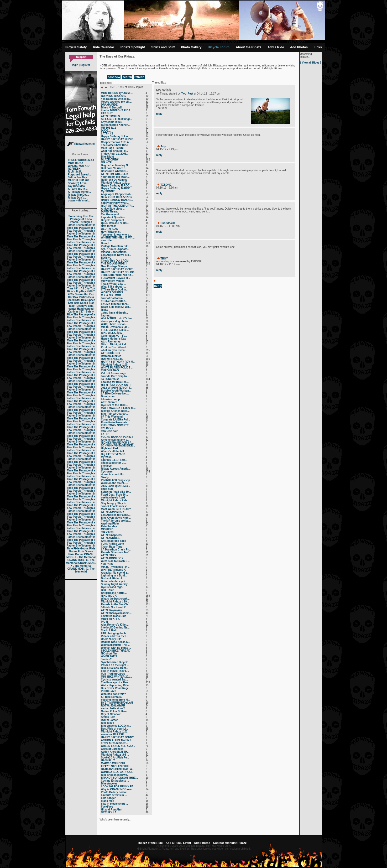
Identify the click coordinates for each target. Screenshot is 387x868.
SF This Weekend (112, 417)
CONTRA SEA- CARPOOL (117, 772)
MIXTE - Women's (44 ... (116, 327)
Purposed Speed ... (80, 175)
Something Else (78, 216)
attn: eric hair (109, 431)
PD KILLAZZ (109, 691)
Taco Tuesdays (78, 306)
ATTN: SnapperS (111, 535)
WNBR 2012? (109, 656)
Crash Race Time (112, 547)
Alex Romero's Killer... (115, 625)
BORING (106, 258)
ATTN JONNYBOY (112, 558)
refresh (139, 77)
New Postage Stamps (114, 266)
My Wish (106, 457)
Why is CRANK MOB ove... (118, 789)
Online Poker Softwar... (115, 711)
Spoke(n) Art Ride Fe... (115, 758)
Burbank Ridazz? (112, 578)
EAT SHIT (107, 113)
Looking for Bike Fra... (115, 382)
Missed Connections (114, 252)
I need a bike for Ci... (114, 463)
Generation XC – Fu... (114, 336)
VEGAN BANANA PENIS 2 (117, 437)
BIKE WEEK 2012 (112, 333)
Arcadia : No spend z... (115, 573)
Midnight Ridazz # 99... (115, 602)
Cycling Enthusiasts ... (115, 781)
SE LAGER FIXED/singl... (117, 119)
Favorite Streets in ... (114, 795)
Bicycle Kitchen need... (115, 411)
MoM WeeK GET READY (116, 509)
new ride (106, 240)
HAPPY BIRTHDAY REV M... (118, 362)
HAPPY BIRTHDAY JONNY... (118, 737)
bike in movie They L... (115, 671)
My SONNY (108, 191)
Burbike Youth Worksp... (116, 391)
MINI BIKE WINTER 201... (117, 677)
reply (159, 114)
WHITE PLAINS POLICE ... (117, 368)
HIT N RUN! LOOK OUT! (116, 385)
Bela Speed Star (80, 299)
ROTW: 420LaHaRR (113, 706)
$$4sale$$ (107, 532)
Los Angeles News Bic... (116, 255)
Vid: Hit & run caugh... (115, 373)
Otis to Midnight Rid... (115, 344)
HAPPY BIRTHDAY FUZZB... (118, 139)
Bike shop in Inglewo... (115, 775)
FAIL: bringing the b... (115, 633)
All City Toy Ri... (78, 189)
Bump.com (108, 396)
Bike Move (108, 723)
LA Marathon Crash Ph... (116, 550)
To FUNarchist (110, 379)
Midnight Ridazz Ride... (115, 500)
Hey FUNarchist (111, 232)
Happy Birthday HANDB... (117, 200)
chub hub (107, 489)
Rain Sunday (109, 526)
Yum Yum (107, 564)
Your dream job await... (115, 177)
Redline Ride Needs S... (116, 642)
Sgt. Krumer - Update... (115, 249)
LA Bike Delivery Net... (115, 394)
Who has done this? (114, 694)
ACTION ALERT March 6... (117, 740)
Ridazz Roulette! (81, 144)
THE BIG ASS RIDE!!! (114, 264)
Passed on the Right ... (115, 665)
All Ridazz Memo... (79, 192)
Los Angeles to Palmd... (116, 515)
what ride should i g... (114, 151)
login (75, 65)
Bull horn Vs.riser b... (114, 168)
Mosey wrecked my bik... (116, 102)
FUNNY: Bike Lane (113, 544)
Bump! (105, 243)
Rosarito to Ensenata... (115, 422)
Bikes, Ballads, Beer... (115, 668)
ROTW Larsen (110, 720)
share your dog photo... (116, 321)
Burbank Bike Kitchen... (116, 125)
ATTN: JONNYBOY (113, 512)
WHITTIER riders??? (114, 570)
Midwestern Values (113, 281)
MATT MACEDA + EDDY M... (118, 408)
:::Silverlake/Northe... (114, 301)
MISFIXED (107, 529)
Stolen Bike (108, 717)
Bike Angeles (109, 784)
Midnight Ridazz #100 (114, 365)
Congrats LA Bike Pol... (116, 420)
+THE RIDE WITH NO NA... (117, 275)
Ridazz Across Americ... (116, 469)
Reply (158, 286)
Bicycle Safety (76, 47)
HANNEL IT (108, 760)
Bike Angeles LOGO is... (116, 726)
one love (106, 466)
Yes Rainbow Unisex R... (116, 99)
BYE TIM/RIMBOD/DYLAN (117, 703)
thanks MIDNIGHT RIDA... (117, 110)
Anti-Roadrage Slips (114, 541)
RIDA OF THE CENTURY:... (117, 206)
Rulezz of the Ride (150, 843)
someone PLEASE (113, 734)
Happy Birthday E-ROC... (116, 186)
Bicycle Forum (219, 47)
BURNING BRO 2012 (114, 96)
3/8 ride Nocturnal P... (114, 607)
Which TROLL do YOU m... (117, 318)
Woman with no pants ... (116, 648)
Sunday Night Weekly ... (116, 584)
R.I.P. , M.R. (75, 172)
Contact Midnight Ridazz (230, 843)
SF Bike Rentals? (112, 697)
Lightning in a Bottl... (114, 576)
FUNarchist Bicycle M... (116, 278)
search (127, 77)
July (163, 146)
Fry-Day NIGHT (85, 291)
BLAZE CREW (110, 160)
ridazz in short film (113, 474)
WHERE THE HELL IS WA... (118, 238)
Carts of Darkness (112, 749)
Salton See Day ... (79, 177)
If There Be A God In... (115, 290)
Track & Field (109, 630)
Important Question (113, 217)
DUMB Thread (110, 212)
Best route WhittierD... (115, 171)
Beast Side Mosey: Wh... (116, 307)
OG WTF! (107, 162)
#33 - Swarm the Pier (81, 294)
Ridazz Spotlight (133, 47)
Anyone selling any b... (115, 440)
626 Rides (107, 428)
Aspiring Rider (110, 524)
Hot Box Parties (78, 297)
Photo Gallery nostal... (115, 792)
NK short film (109, 654)
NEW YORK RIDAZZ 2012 (117, 197)
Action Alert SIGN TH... (115, 752)
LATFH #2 (107, 134)
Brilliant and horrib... (114, 593)
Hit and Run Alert (112, 810)
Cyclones (107, 472)
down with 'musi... (79, 201)
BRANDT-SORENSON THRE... (120, 778)
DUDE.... (106, 131)
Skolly (105, 477)
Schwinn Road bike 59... (116, 492)
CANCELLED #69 (79, 180)
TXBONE (166, 185)
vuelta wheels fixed (113, 498)
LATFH (105, 434)
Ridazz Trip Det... (79, 195)
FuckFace (107, 807)
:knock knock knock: (114, 506)
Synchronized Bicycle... (116, 662)
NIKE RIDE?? (109, 596)
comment (181, 261)
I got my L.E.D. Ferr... (114, 460)
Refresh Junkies (111, 356)
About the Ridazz (249, 47)
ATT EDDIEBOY (111, 353)
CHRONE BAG (110, 370)
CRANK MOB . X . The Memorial (81, 556)
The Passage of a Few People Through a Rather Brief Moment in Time (81, 222)
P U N (105, 622)
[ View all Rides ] (311, 63)
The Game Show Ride (114, 145)
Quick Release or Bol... (115, 223)
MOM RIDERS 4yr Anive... (117, 93)
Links (318, 47)
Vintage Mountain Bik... (116, 246)
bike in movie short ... (114, 804)
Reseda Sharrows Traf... (116, 552)
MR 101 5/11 (109, 128)
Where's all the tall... (114, 451)
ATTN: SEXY (109, 555)
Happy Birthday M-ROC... (117, 188)
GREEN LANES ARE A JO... (118, 746)
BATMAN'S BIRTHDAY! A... (118, 769)
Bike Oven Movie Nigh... (116, 518)
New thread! (109, 226)
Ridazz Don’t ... (77, 198)
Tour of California (112, 298)
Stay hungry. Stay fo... (115, 503)
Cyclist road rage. (112, 587)
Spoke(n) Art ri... (78, 183)
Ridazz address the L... (115, 636)
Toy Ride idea (76, 186)
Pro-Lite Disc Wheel (113, 347)
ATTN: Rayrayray (112, 610)
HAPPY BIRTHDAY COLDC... (119, 272)
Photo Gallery (191, 47)
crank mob (108, 801)
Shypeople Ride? (112, 122)
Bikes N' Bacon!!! (112, 108)
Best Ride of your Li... (115, 729)
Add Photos (299, 47)
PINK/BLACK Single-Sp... (117, 480)
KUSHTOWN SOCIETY (115, 425)
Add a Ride (276, 47)
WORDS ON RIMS (112, 292)
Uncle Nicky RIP (111, 639)
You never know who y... (116, 235)
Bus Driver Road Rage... (116, 688)
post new (114, 77)
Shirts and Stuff (163, 47)
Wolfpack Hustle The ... (115, 645)
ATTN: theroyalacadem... (116, 613)
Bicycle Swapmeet (113, 220)
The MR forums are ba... (116, 521)
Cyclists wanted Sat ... (115, 680)
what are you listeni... (114, 350)
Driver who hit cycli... (114, 581)
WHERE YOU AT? (79, 166)
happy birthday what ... (115, 203)
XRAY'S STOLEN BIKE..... (117, 766)
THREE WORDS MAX (81, 160)
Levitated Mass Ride (114, 616)
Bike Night (108, 157)
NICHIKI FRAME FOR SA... (117, 443)
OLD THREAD (110, 229)
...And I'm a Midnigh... (114, 313)
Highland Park (110, 448)
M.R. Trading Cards (113, 674)
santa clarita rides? (113, 708)
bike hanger (108, 798)
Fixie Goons (81, 549)
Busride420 (168, 223)
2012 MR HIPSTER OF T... (117, 388)
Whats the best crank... (115, 599)
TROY (164, 259)
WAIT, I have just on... (114, 324)
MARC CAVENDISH (113, 763)
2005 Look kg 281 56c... (116, 486)
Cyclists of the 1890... (114, 405)
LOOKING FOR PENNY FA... (118, 786)
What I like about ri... (114, 287)
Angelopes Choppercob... (117, 194)
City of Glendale (111, 714)
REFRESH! (75, 169)
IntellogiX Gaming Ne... (115, 628)
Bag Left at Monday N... (116, 165)
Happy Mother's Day (114, 339)
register (85, 65)
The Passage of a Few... (116, 682)
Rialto (105, 310)
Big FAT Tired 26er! (113, 454)
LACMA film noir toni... (115, 304)
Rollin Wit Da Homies (114, 180)
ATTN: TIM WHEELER (114, 174)
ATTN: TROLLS (111, 116)
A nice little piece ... (113, 209)
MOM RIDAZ (76, 163)
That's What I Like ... (114, 284)
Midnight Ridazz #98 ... (115, 755)
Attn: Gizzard (109, 402)
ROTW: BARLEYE (112, 359)
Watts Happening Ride (115, 685)
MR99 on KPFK (111, 619)
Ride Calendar (104, 47)
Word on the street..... (114, 483)
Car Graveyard (110, 214)
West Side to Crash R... (115, 561)
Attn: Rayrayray (111, 342)
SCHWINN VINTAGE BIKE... (118, 446)
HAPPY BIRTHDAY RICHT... (118, 269)
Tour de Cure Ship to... (115, 376)
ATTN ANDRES (110, 538)
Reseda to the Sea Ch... (116, 604)
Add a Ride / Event (178, 843)
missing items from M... (116, 700)
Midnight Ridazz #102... (115, 183)
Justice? (106, 659)
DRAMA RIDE (109, 105)
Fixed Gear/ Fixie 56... (114, 495)
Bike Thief (107, 590)
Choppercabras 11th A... (116, 142)
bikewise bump (111, 399)
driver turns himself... (114, 743)
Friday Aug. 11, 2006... (115, 154)
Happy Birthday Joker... (116, 136)
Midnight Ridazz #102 (114, 732)
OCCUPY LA (109, 812)
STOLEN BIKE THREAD (116, 651)
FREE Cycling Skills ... (115, 330)
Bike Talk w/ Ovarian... (115, 414)
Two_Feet (187, 94)
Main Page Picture (112, 148)
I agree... (106, 316)
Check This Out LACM (115, 261)
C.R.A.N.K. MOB (111, 295)
